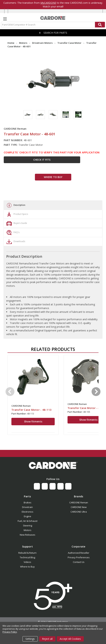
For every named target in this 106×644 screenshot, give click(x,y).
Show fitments (33, 421)
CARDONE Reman (79, 502)
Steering (28, 526)
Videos (27, 562)
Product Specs (17, 214)
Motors (28, 530)
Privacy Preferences (79, 557)
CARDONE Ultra (79, 512)
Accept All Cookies (70, 639)
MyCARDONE (48, 3)
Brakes (28, 502)
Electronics (28, 512)
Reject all (47, 639)
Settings (30, 639)
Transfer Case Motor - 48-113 (31, 410)
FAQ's (12, 233)
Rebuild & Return (27, 553)
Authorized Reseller (79, 553)
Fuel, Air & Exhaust (28, 521)
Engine (28, 516)
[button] (53, 465)
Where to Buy (27, 567)
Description (15, 205)
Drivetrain (27, 507)
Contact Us (79, 562)
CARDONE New (79, 507)
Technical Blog (27, 557)
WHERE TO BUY (53, 177)
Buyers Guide (16, 223)
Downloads (15, 242)
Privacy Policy (10, 632)
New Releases (28, 535)
